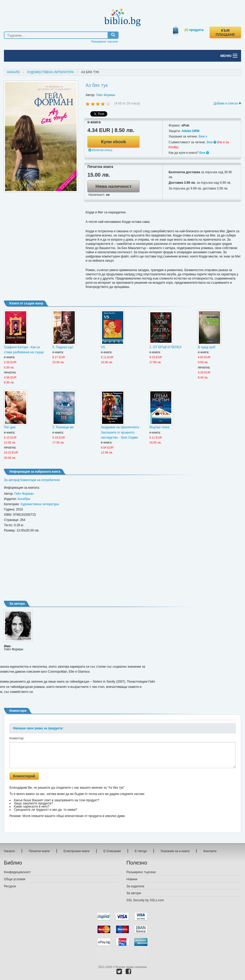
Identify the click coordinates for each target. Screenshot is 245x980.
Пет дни (10, 427)
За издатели (135, 886)
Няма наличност (114, 186)
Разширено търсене (105, 41)
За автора (11, 480)
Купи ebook (113, 142)
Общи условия (15, 879)
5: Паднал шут (63, 347)
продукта (194, 30)
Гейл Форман (106, 95)
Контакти (210, 851)
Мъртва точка (159, 427)
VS (103, 347)
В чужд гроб (207, 347)
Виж (203, 136)
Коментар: (17, 738)
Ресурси (10, 886)
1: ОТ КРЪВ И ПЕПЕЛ (165, 347)
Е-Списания (112, 851)
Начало (13, 72)
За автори (134, 893)
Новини (132, 879)
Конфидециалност (17, 872)
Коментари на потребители (40, 480)
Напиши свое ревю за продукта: (38, 728)
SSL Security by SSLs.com (145, 900)
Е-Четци (141, 851)
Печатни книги (39, 851)
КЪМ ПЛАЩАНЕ (225, 33)
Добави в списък (227, 103)
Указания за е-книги (175, 851)
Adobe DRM (190, 131)
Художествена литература (50, 72)
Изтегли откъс (100, 150)
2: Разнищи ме (63, 427)
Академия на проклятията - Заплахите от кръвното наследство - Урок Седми (121, 432)
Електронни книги (76, 851)
